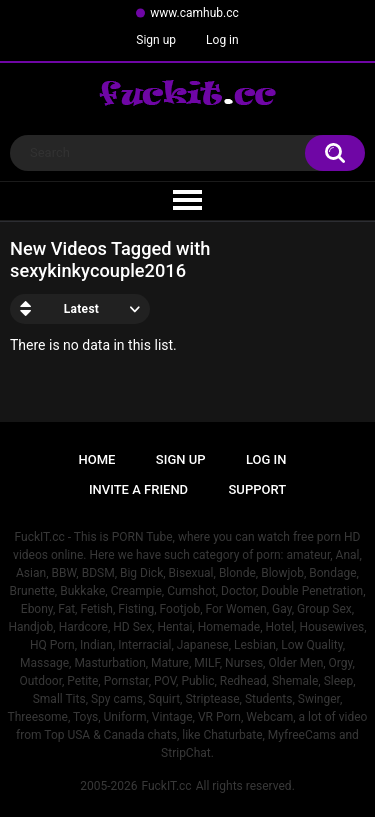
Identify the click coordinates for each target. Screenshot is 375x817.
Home (97, 459)
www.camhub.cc (194, 13)
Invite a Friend (138, 489)
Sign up (156, 40)
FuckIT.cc (166, 786)
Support (258, 489)
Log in (222, 40)
